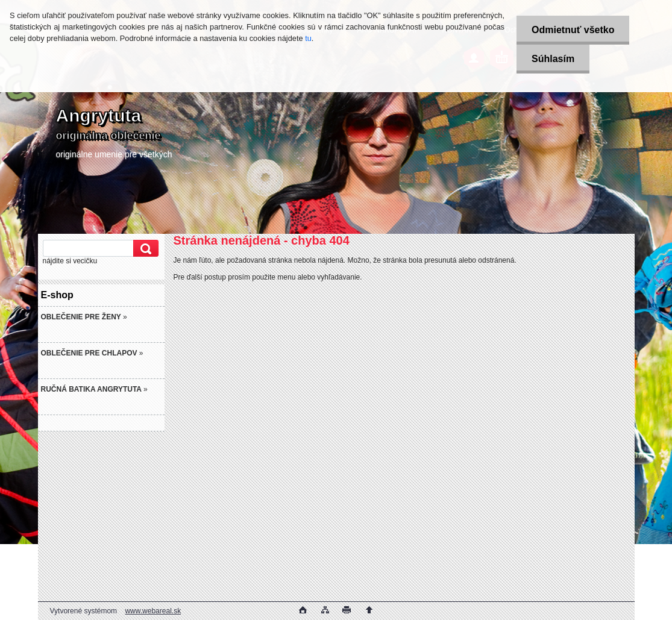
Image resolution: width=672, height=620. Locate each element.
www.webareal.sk (153, 611)
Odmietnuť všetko (573, 30)
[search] (144, 249)
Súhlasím (553, 59)
